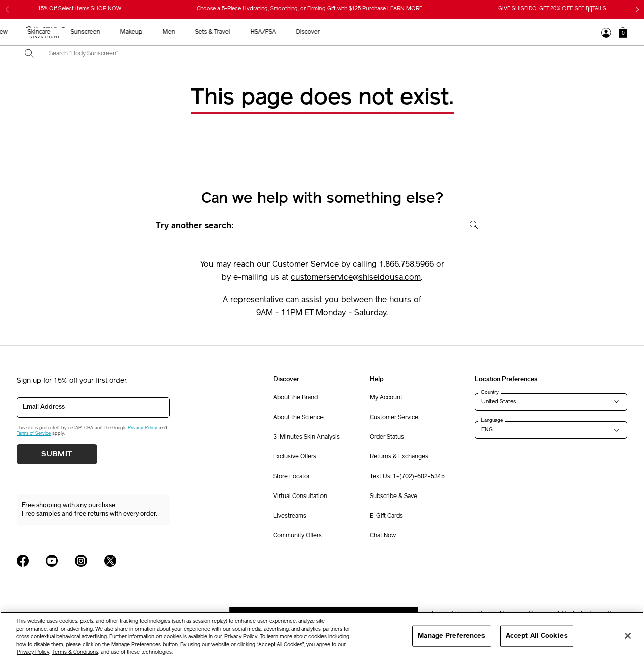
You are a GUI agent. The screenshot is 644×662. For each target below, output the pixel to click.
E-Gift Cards (386, 516)
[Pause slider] (590, 10)
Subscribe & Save (393, 496)
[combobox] (331, 54)
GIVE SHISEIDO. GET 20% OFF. (552, 9)
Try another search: (195, 226)
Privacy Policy (143, 428)
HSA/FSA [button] (490, 32)
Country (490, 392)
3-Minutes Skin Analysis (306, 437)
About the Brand (296, 398)
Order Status (387, 437)
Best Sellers (185, 32)
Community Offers (298, 536)
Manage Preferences (451, 636)
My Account (386, 398)
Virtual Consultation (300, 496)
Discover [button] (535, 32)
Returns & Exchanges (399, 457)
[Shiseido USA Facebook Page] (23, 561)
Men (395, 32)
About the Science (298, 418)
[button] (623, 32)
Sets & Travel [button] (439, 32)
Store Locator (292, 477)
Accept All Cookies (537, 636)
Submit (57, 454)
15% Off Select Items (79, 9)
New (228, 32)
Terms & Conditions (75, 653)
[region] (322, 637)
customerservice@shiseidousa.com (356, 278)
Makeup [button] (358, 32)
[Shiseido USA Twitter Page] (110, 561)
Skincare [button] (266, 32)
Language (492, 420)
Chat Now (383, 536)
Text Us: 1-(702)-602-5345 (407, 477)
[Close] (628, 636)
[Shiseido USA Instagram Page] (81, 561)
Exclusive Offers (295, 457)
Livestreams (290, 516)
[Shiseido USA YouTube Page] (52, 561)
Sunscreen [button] (312, 32)
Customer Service (394, 418)
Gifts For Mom (130, 32)
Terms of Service (34, 433)
